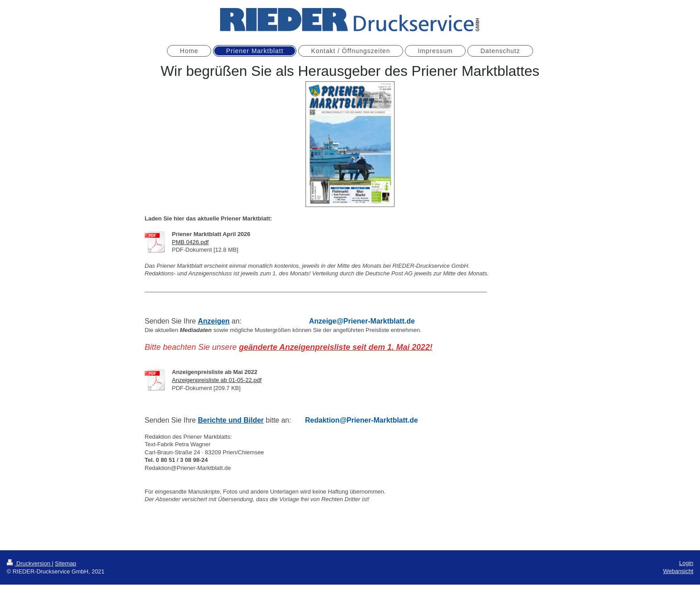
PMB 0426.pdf (190, 242)
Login (686, 563)
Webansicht (678, 571)
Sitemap (66, 563)
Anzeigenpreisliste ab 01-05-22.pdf (217, 380)
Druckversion (29, 563)
